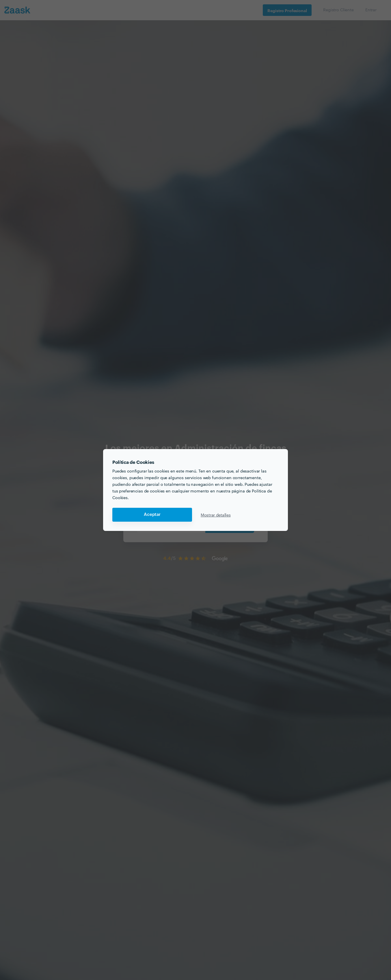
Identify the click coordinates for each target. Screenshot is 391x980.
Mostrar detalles (216, 515)
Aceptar (152, 515)
